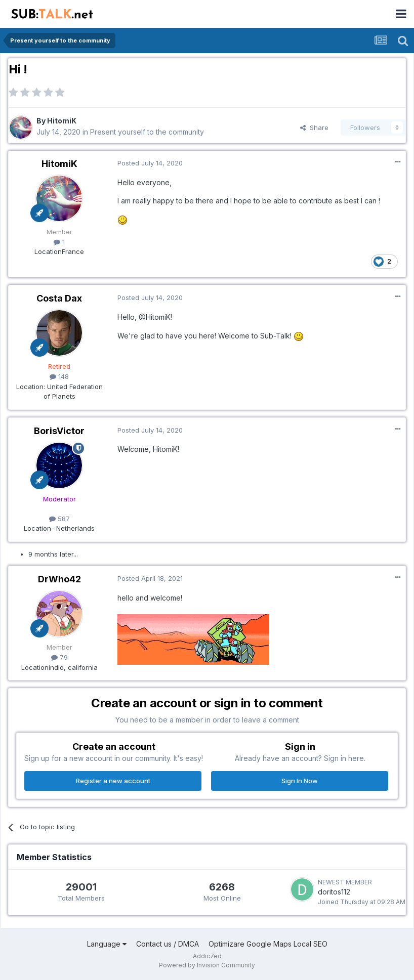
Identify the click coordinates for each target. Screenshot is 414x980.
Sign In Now (300, 781)
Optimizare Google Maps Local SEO (268, 944)
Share (314, 127)
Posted (150, 163)
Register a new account (113, 781)
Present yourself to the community (147, 132)
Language (107, 944)
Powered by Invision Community (207, 965)
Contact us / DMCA (168, 944)
